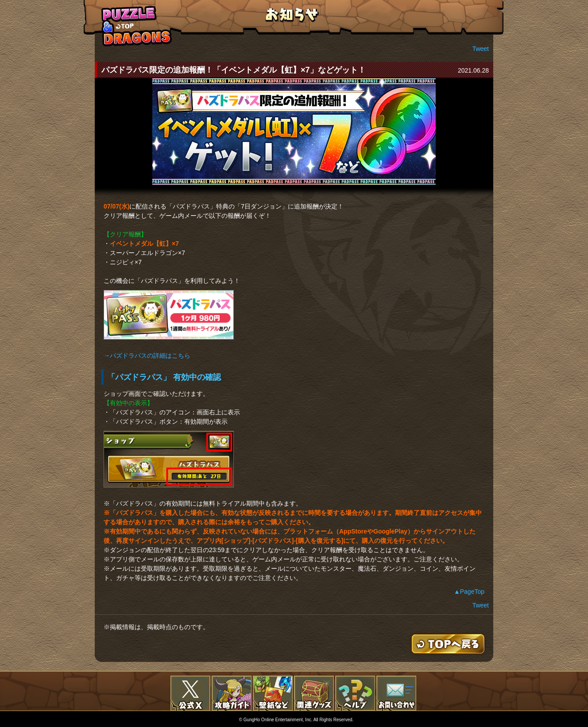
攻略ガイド (232, 693)
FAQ (355, 693)
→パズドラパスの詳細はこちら (147, 356)
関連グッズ (314, 693)
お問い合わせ (396, 693)
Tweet (481, 49)
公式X (190, 693)
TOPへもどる (137, 26)
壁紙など (273, 693)
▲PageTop (469, 592)
